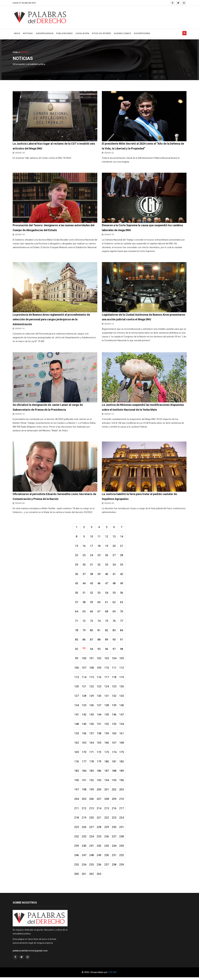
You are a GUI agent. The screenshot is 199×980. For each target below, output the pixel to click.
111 (115, 669)
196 (122, 782)
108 (92, 669)
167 (115, 745)
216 (115, 811)
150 (92, 726)
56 (122, 594)
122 (92, 688)
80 (92, 631)
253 (77, 867)
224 (122, 820)
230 (115, 829)
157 (92, 735)
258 (115, 867)
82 (107, 631)
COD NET (113, 975)
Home (16, 52)
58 (84, 603)
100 (84, 660)
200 (99, 792)
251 (115, 858)
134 (77, 707)
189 (122, 773)
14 (122, 537)
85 (77, 641)
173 (107, 754)
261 (84, 877)
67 (99, 613)
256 (99, 867)
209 (115, 801)
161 (122, 735)
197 (77, 792)
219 (84, 820)
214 (99, 811)
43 (77, 584)
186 (99, 773)
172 (99, 754)
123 (99, 688)
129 (92, 697)
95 (99, 650)
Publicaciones (65, 33)
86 (84, 641)
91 (122, 641)
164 (92, 745)
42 (122, 575)
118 (115, 679)
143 (92, 716)
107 (84, 669)
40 (107, 575)
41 (115, 575)
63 (122, 603)
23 (84, 556)
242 (99, 848)
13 (115, 537)
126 (122, 688)
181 (115, 763)
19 (107, 547)
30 (84, 565)
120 (77, 688)
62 (115, 603)
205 (84, 801)
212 (84, 811)
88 (99, 641)
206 (92, 801)
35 (122, 565)
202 (115, 792)
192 (92, 782)
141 (77, 716)
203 (122, 792)
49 (122, 584)
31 (92, 565)
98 (122, 650)
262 (92, 877)
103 (107, 660)
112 (122, 669)
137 (99, 707)
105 (122, 660)
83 (115, 631)
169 (77, 754)
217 (122, 811)
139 (115, 707)
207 (99, 801)
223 (115, 820)
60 (99, 603)
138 (107, 707)
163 (84, 745)
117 (107, 679)
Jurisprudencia (45, 33)
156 (84, 735)
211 (77, 811)
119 (122, 679)
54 (107, 594)
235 (99, 839)
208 (107, 801)
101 (92, 660)
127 (77, 697)
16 (84, 547)
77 (122, 622)
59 (92, 603)
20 (115, 547)
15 (77, 547)
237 (115, 839)
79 (84, 631)
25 (99, 556)
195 (115, 782)
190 (77, 782)
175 (122, 754)
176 (77, 763)
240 (84, 848)
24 (92, 556)
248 (92, 858)
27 (115, 556)
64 (77, 613)
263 (99, 877)
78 (77, 631)
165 (99, 745)
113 (77, 679)
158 (99, 735)
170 (84, 754)
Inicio (17, 33)
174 (115, 754)
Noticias (28, 33)
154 (122, 726)
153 (115, 726)
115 (92, 679)
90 (115, 641)
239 (77, 848)
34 (115, 565)
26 (107, 556)
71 (77, 622)
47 (107, 584)
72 (84, 622)
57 (77, 603)
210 (122, 801)
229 (107, 829)
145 (107, 716)
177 (84, 763)
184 (84, 773)
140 (122, 707)
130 (99, 697)
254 (84, 867)
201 (107, 792)
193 (99, 782)
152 (107, 726)
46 (99, 584)
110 (107, 669)
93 (84, 650)
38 (92, 575)
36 (77, 575)
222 (107, 820)
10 (92, 537)
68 (107, 613)
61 (107, 603)
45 (92, 584)
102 (99, 660)
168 (122, 745)
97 (115, 650)
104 (115, 660)
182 (122, 763)
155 (77, 735)
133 (122, 697)
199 (92, 792)
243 (107, 848)
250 (107, 858)
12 (107, 537)
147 (122, 716)
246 (77, 858)
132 (115, 697)
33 (107, 565)
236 (107, 839)
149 (84, 726)
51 (84, 594)
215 (107, 811)
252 (122, 858)
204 (77, 801)
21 (122, 547)
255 (92, 867)
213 (92, 811)
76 (115, 622)
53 (99, 594)
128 (84, 697)
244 (115, 848)
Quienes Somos (123, 33)
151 (99, 726)
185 (92, 773)
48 (115, 584)
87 (92, 641)
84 (122, 631)
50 (77, 594)
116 (99, 679)
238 (122, 839)
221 (99, 820)
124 (107, 688)
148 (77, 726)
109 (99, 669)
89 (107, 641)
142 (84, 716)
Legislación (82, 33)
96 (107, 650)
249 (99, 858)
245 (122, 848)
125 (115, 688)
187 (107, 773)
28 (122, 556)
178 (92, 763)
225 (77, 829)
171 (92, 754)
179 (99, 763)
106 (77, 669)
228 (99, 829)
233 (84, 839)
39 (99, 575)
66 (92, 613)
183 (77, 773)
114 (84, 679)
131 (107, 697)
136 (92, 707)
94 (92, 650)
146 (115, 716)
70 (122, 613)
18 (99, 547)
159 (107, 735)
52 (92, 594)
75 (107, 622)
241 (92, 848)
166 (107, 745)
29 (77, 565)
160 (115, 735)
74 (99, 622)
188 (115, 773)
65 (84, 613)
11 (99, 537)
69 (115, 613)
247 (84, 858)
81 (99, 631)
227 (92, 829)
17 (92, 547)
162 (77, 745)
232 (77, 839)
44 (84, 584)
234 (92, 839)
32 (99, 565)
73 (92, 622)
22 (77, 556)
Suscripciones (142, 33)
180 (107, 763)
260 (77, 877)
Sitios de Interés (102, 33)
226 (84, 829)
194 (107, 782)
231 (122, 829)
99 (77, 660)
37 (84, 575)
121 (84, 688)
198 (84, 792)
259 (122, 867)
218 (77, 820)
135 (84, 707)
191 (84, 782)
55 (115, 594)
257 (107, 867)
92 (77, 650)
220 (92, 820)
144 (99, 716)
